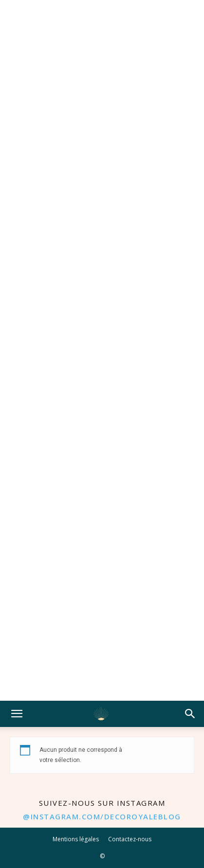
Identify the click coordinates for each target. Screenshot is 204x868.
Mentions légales (76, 839)
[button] (17, 714)
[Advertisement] (102, 350)
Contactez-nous (130, 839)
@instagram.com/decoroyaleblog (102, 816)
